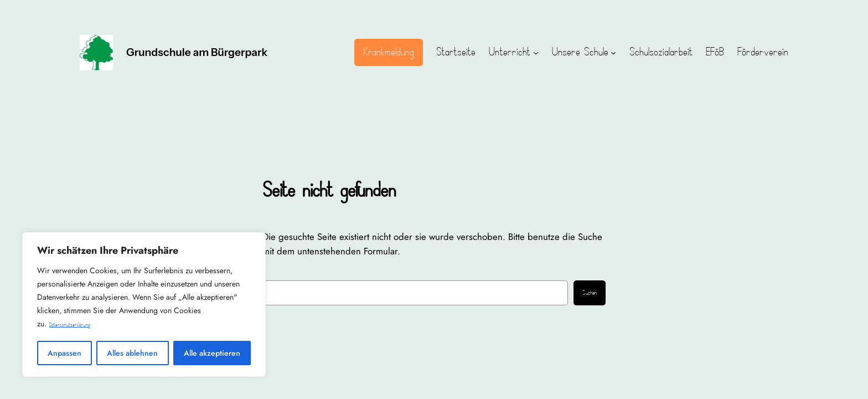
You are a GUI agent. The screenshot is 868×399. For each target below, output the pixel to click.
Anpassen (64, 353)
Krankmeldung (389, 52)
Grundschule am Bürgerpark (197, 52)
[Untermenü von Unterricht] (536, 53)
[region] (144, 305)
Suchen (590, 293)
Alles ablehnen (132, 353)
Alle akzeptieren (212, 353)
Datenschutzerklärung (70, 325)
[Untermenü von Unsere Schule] (613, 53)
